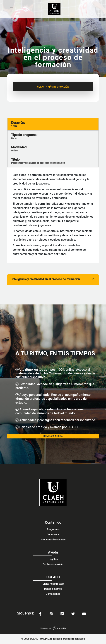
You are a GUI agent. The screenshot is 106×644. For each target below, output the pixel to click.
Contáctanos (53, 594)
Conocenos (53, 534)
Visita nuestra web (53, 584)
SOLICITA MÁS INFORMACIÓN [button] (53, 87)
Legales (53, 559)
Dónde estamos (53, 589)
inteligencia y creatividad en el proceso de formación (53, 279)
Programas (53, 529)
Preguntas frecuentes (53, 540)
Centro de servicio (53, 564)
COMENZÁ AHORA (53, 436)
